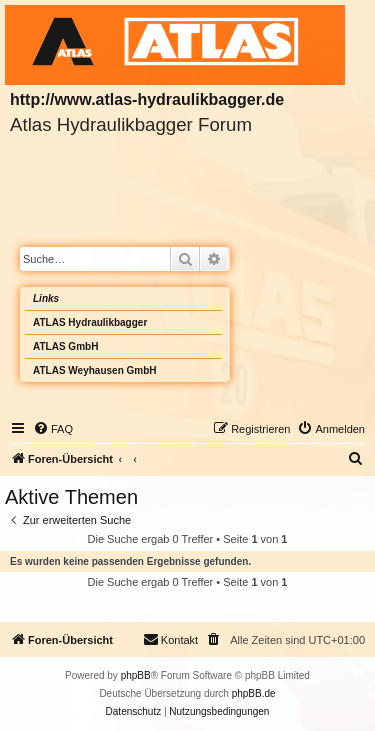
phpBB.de (254, 693)
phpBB (136, 675)
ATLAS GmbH (65, 346)
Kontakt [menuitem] (170, 639)
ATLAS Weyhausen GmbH (95, 370)
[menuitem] (53, 429)
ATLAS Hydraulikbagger (90, 322)
